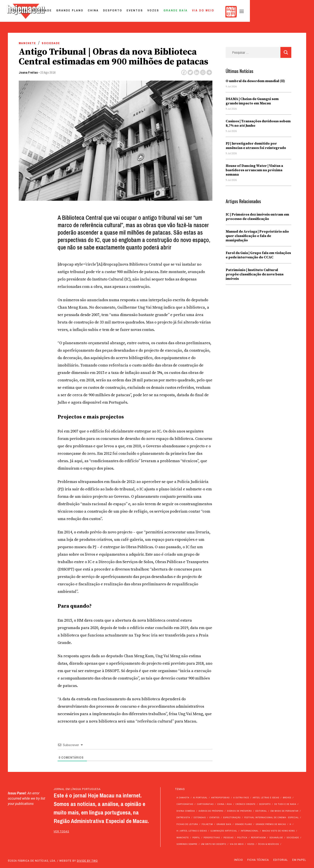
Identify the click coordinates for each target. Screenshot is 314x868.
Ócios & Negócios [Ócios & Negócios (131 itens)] (269, 844)
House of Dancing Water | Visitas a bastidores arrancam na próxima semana (254, 170)
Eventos (198, 12)
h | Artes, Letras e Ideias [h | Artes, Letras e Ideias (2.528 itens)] (192, 831)
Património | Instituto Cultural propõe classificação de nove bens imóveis (255, 274)
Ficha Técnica (258, 860)
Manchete (27, 43)
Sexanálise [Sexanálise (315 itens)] (276, 838)
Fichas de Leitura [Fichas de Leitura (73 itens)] (187, 824)
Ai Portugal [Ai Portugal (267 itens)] (200, 798)
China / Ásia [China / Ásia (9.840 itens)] (225, 804)
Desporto (176, 12)
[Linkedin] (197, 72)
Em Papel (299, 860)
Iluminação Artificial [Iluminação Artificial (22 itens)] (224, 831)
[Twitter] (190, 72)
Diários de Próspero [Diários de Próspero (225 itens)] (211, 811)
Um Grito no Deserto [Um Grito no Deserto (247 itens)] (214, 844)
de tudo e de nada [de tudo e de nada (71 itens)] (285, 804)
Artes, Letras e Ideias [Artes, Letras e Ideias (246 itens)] (266, 798)
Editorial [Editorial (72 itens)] (261, 811)
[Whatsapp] (203, 72)
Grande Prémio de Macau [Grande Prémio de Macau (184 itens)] (271, 824)
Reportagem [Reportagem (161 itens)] (258, 838)
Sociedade (105, 12)
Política (82, 12)
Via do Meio (266, 12)
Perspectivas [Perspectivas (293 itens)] (212, 838)
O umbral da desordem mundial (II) (255, 81)
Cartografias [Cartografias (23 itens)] (205, 804)
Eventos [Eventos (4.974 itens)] (215, 818)
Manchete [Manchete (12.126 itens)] (183, 838)
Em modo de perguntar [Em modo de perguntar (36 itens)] (285, 811)
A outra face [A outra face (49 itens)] (241, 798)
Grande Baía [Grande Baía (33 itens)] (224, 824)
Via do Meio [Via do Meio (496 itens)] (237, 844)
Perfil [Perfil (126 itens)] (196, 838)
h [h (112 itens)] (290, 824)
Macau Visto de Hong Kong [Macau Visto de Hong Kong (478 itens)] (279, 831)
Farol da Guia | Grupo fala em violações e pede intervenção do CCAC (258, 255)
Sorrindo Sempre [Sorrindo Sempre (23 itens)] (187, 844)
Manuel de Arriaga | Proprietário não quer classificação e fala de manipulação (257, 236)
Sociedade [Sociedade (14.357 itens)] (293, 838)
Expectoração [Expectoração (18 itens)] (232, 818)
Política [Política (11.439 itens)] (242, 838)
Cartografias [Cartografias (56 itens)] (185, 804)
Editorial (281, 860)
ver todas (61, 832)
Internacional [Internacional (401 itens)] (250, 831)
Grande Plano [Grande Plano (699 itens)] (244, 824)
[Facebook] (184, 72)
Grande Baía (238, 12)
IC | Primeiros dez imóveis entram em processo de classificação (257, 217)
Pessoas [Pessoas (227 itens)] (229, 838)
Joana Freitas (28, 72)
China (156, 12)
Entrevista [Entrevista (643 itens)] (183, 818)
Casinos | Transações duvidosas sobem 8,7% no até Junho (258, 123)
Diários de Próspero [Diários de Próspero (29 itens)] (239, 811)
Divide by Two (87, 861)
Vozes (216, 12)
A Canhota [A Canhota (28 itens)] (183, 798)
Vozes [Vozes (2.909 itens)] (251, 844)
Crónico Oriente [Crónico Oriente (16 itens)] (246, 804)
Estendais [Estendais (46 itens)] (200, 818)
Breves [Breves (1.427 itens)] (287, 798)
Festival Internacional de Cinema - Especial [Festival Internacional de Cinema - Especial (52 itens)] (271, 818)
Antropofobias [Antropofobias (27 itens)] (221, 798)
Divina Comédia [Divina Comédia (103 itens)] (186, 811)
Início (239, 860)
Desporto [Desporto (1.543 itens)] (265, 804)
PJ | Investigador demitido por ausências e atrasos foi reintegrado (256, 146)
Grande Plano (133, 12)
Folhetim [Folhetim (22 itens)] (207, 824)
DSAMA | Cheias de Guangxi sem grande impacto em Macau (252, 101)
